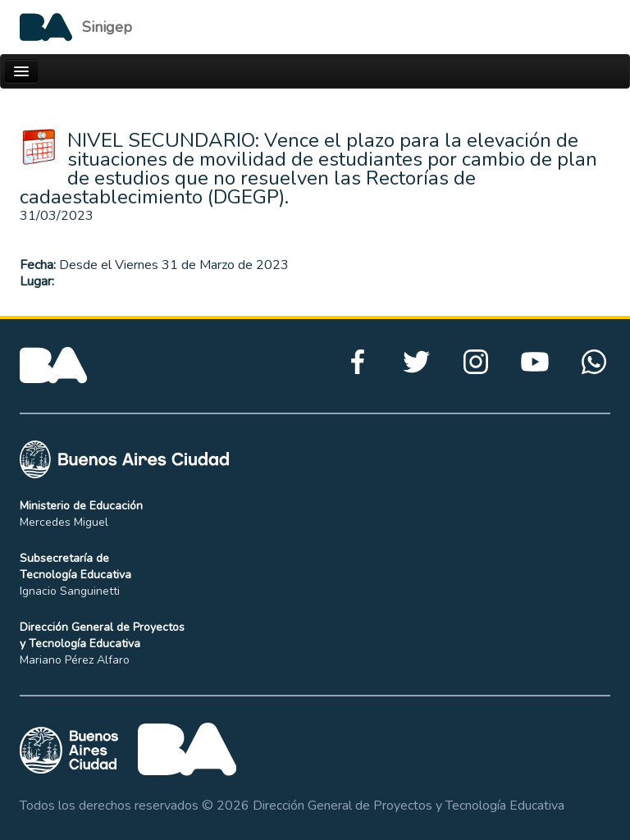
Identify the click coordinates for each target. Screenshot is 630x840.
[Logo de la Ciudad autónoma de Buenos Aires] (76, 27)
